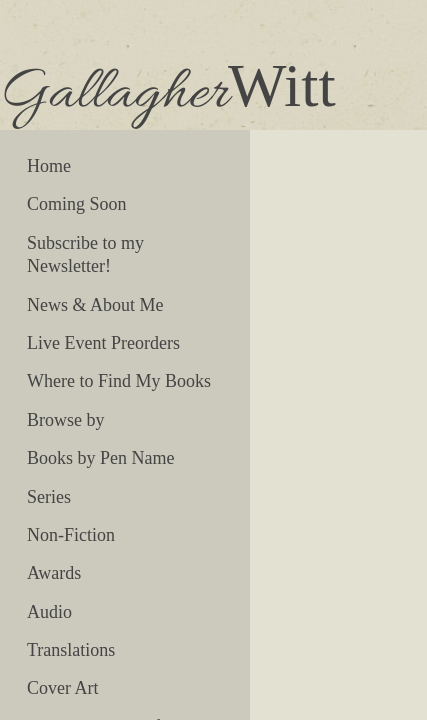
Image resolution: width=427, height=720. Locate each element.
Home (49, 166)
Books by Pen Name (101, 458)
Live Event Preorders (103, 343)
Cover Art (63, 688)
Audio (49, 612)
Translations (71, 650)
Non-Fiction (71, 535)
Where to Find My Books (119, 381)
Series (49, 497)
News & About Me (95, 305)
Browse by (66, 420)
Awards (54, 573)
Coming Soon (77, 204)
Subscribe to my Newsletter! (85, 254)
